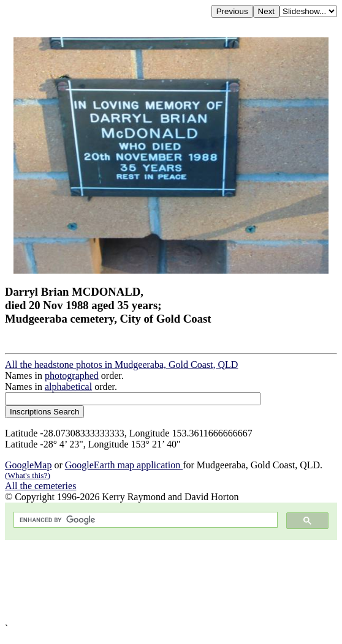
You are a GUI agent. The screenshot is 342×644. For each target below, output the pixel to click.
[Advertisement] (171, 582)
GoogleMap (28, 465)
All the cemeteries (40, 486)
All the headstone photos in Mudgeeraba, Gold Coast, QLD (121, 365)
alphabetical (68, 387)
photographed (72, 376)
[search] (144, 520)
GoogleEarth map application (124, 465)
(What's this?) (28, 475)
